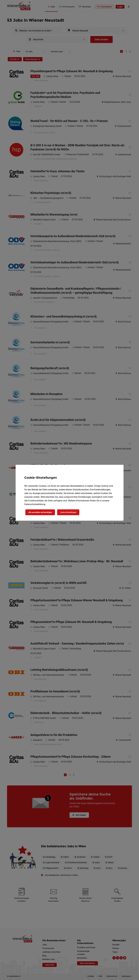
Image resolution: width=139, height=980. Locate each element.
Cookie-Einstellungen (68, 512)
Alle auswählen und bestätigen (40, 512)
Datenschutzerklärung (35, 504)
